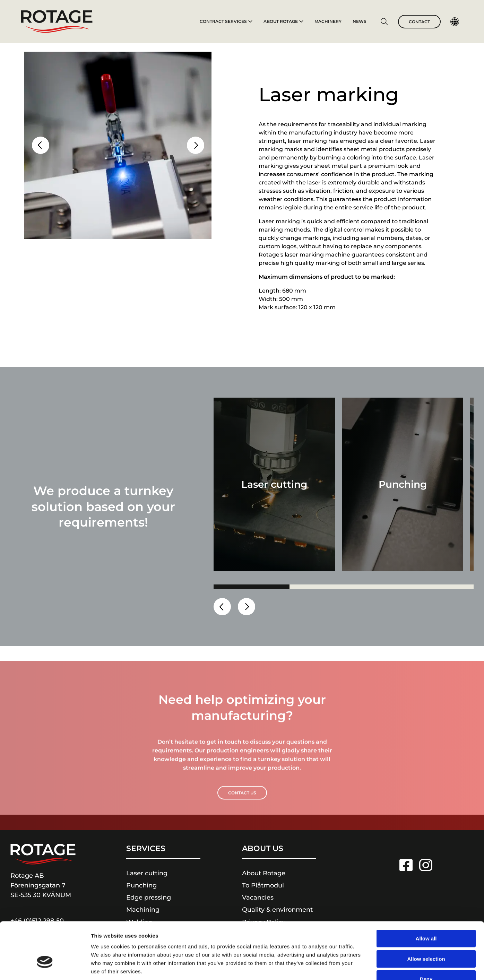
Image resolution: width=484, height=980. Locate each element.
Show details (364, 966)
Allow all (426, 895)
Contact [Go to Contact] (419, 22)
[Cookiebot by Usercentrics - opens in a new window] (45, 966)
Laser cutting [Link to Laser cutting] (147, 873)
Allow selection (426, 916)
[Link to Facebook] (406, 865)
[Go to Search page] (384, 23)
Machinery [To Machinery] (328, 21)
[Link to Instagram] (426, 865)
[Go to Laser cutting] (274, 484)
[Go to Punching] (403, 484)
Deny (426, 936)
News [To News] (360, 21)
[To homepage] (57, 21)
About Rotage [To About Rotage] (283, 21)
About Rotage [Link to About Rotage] (264, 873)
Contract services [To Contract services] (226, 21)
